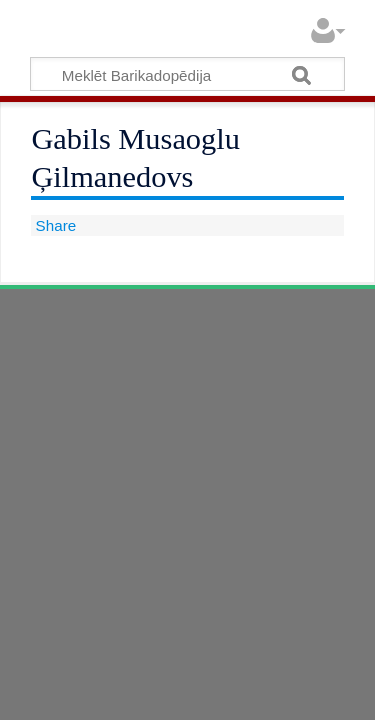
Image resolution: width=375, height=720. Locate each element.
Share (53, 225)
